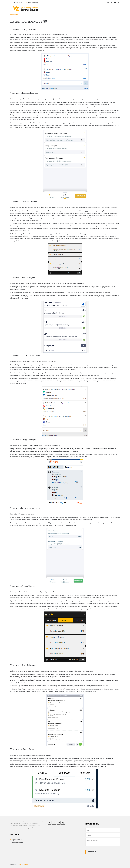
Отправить (92, 852)
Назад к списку (14, 14)
